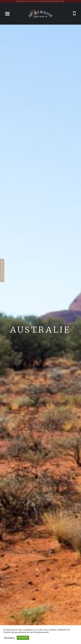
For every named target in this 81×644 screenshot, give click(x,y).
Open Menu (7, 14)
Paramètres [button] (9, 638)
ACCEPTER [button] (23, 638)
